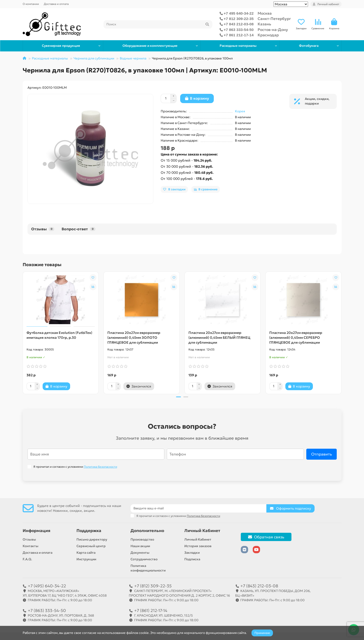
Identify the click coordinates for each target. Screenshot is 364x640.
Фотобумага (309, 46)
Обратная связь (266, 537)
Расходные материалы (238, 46)
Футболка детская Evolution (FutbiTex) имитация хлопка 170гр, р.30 (59, 335)
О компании (31, 4)
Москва (265, 13)
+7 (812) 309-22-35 (153, 586)
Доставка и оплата (56, 4)
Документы (140, 553)
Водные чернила (133, 58)
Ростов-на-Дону (273, 30)
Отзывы (43, 229)
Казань (264, 24)
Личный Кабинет (202, 531)
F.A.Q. (27, 559)
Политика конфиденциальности (148, 568)
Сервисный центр (91, 546)
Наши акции (140, 546)
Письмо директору (92, 539)
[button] (178, 397)
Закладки (192, 553)
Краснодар (268, 35)
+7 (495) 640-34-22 (47, 586)
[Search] (158, 24)
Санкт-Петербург (274, 19)
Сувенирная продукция (61, 46)
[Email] (198, 508)
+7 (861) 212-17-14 (151, 611)
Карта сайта (86, 553)
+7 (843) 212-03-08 (259, 586)
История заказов (198, 546)
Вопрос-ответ (79, 229)
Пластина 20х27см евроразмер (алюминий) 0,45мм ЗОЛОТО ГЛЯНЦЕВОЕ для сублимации (134, 338)
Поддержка (89, 531)
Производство (142, 539)
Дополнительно (147, 531)
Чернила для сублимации (94, 58)
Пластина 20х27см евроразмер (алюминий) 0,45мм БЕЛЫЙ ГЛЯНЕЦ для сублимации (219, 338)
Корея (240, 111)
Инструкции (86, 559)
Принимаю (262, 633)
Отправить (322, 454)
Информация (37, 531)
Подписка (192, 559)
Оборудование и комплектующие (150, 46)
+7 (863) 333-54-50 (47, 611)
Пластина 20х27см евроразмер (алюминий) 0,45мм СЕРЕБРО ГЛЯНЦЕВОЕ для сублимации (296, 338)
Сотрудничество (144, 559)
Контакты (31, 546)
